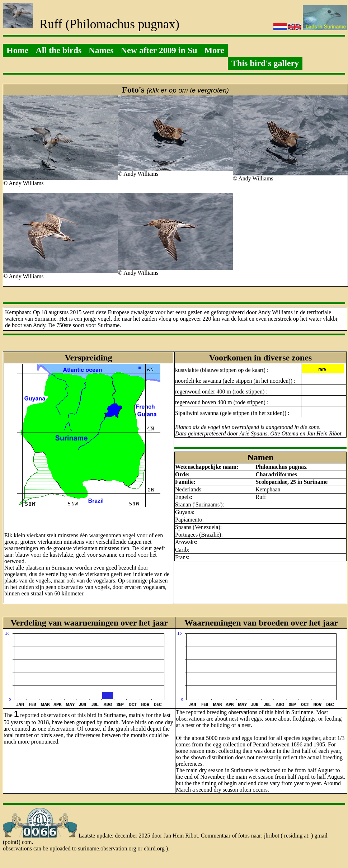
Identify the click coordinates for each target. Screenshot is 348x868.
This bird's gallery (265, 63)
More (215, 50)
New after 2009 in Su (159, 50)
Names (101, 50)
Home (17, 50)
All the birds (58, 50)
